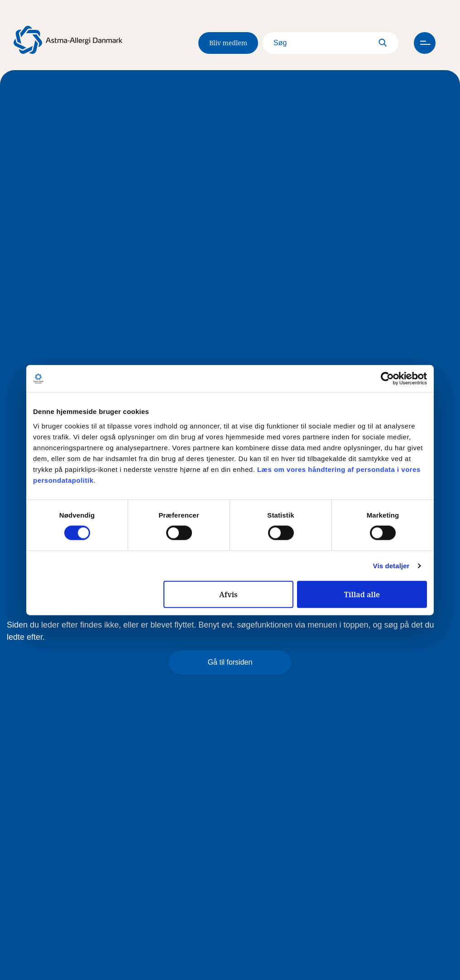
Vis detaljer (391, 566)
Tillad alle (362, 594)
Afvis (228, 594)
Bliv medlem (228, 43)
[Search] (331, 43)
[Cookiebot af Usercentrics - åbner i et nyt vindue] (387, 379)
